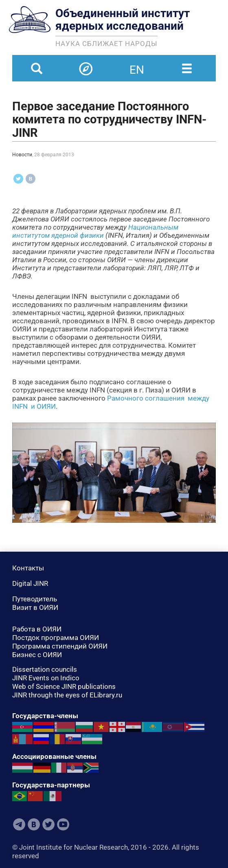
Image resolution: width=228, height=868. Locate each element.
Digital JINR (30, 583)
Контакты (28, 568)
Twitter (48, 824)
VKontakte (34, 824)
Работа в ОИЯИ (37, 629)
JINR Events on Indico (46, 678)
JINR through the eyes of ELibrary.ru (67, 695)
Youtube (63, 824)
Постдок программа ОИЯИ (56, 638)
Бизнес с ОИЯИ (37, 655)
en (137, 65)
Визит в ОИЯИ (35, 607)
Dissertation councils (45, 669)
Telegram (19, 824)
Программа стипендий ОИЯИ (60, 646)
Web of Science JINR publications (64, 686)
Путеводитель (35, 599)
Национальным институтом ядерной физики (95, 231)
